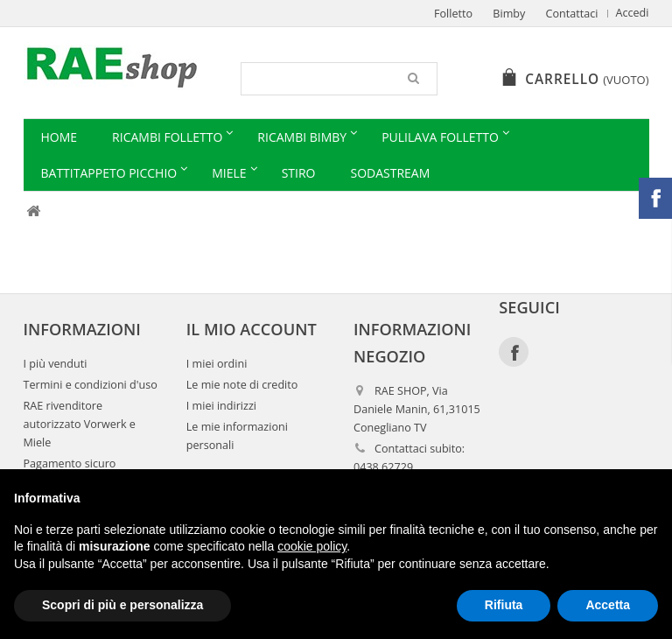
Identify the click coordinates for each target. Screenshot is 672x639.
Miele (229, 173)
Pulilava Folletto (440, 137)
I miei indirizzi (221, 406)
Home (59, 137)
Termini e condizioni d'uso (91, 385)
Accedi (633, 13)
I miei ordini (217, 364)
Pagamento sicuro (70, 463)
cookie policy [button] (312, 546)
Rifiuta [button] (504, 605)
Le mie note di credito (242, 385)
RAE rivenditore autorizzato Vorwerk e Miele (80, 424)
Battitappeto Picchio (109, 173)
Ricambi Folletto (167, 137)
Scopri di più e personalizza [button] (122, 605)
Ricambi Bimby (302, 137)
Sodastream (390, 173)
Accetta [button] (608, 605)
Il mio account (252, 329)
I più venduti (56, 364)
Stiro (299, 173)
